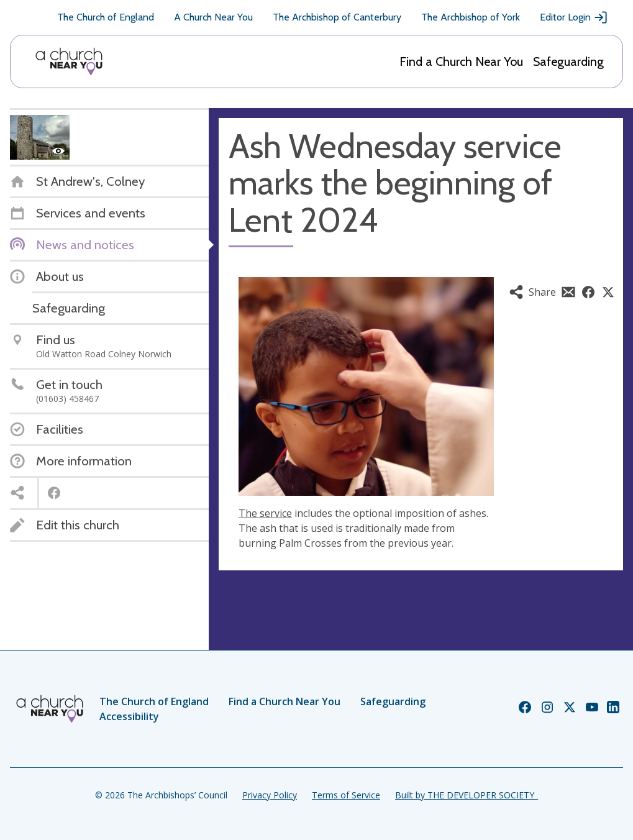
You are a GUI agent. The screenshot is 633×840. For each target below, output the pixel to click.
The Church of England (106, 17)
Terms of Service (346, 795)
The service (265, 513)
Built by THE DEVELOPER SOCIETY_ (467, 795)
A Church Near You (213, 17)
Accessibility (129, 716)
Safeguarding (568, 62)
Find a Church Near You (461, 62)
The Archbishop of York (471, 17)
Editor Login (574, 17)
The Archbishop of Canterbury (337, 17)
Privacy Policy (270, 795)
